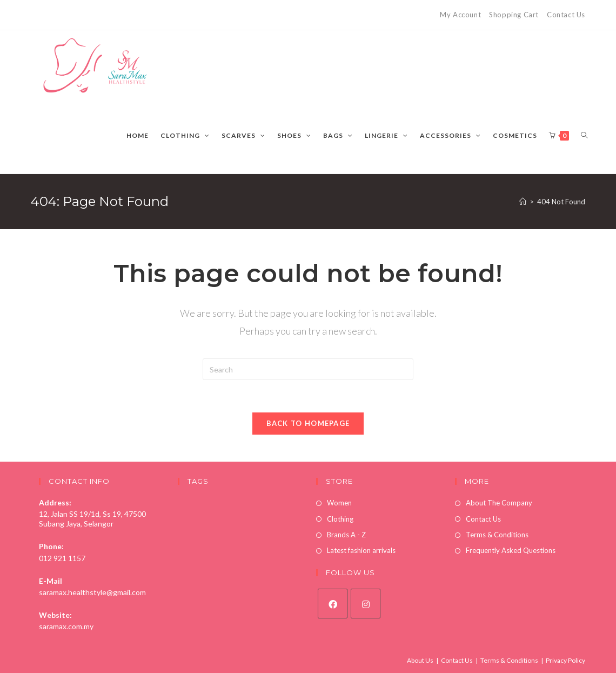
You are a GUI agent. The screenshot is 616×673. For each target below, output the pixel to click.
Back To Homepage (308, 423)
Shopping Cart (514, 15)
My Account (460, 15)
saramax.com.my (66, 626)
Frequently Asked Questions (511, 550)
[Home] (523, 202)
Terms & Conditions (497, 535)
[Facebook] (333, 604)
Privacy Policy (565, 660)
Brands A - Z (346, 535)
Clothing (340, 519)
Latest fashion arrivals (361, 550)
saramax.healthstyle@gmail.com (92, 592)
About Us (420, 660)
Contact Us (566, 15)
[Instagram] (366, 604)
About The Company (499, 503)
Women (339, 503)
